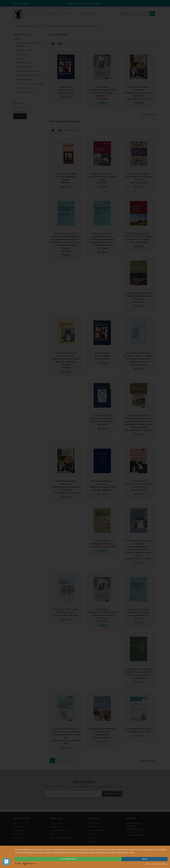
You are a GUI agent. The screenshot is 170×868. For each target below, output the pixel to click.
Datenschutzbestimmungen (160, 864)
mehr (145, 859)
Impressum (149, 864)
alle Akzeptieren (68, 859)
